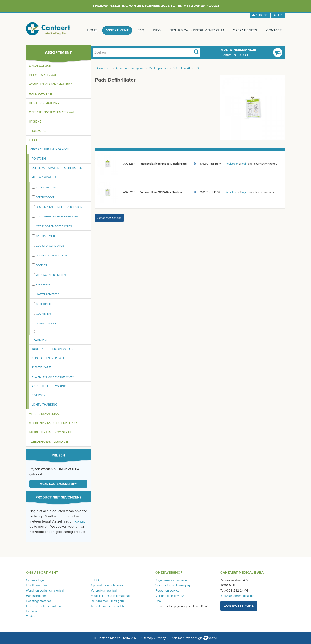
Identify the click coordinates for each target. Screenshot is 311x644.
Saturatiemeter (47, 236)
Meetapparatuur (45, 178)
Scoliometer (45, 304)
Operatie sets (245, 30)
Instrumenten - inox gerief (50, 433)
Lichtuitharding (44, 405)
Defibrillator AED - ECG (52, 256)
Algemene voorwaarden (172, 581)
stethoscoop (45, 198)
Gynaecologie (40, 66)
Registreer (232, 164)
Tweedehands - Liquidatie (49, 442)
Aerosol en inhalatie (48, 359)
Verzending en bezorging (173, 586)
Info (157, 30)
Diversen (39, 396)
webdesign (202, 638)
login (278, 15)
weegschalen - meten (51, 275)
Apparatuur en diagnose (50, 150)
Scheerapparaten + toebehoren (57, 168)
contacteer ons (239, 606)
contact (81, 522)
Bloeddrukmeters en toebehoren (59, 207)
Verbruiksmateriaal (45, 414)
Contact (274, 30)
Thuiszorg (37, 131)
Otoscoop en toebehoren (54, 227)
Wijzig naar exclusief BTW (58, 484)
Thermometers (46, 188)
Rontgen (39, 159)
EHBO (33, 141)
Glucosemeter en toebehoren (57, 217)
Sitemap (147, 638)
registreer (260, 15)
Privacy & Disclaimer (170, 638)
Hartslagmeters (48, 295)
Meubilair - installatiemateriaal (54, 424)
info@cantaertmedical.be (237, 596)
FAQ (140, 30)
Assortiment (117, 30)
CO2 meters (44, 314)
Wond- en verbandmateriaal (52, 85)
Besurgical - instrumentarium (197, 30)
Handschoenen (41, 94)
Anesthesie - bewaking (49, 387)
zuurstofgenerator (50, 246)
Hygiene (35, 122)
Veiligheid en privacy (170, 596)
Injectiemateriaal (43, 76)
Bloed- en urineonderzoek (53, 377)
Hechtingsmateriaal (45, 103)
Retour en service (167, 591)
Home (91, 30)
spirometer (44, 285)
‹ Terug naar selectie (109, 218)
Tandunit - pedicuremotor (52, 349)
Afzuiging (39, 340)
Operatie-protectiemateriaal (52, 113)
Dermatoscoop (46, 324)
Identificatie (41, 368)
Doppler (42, 266)
